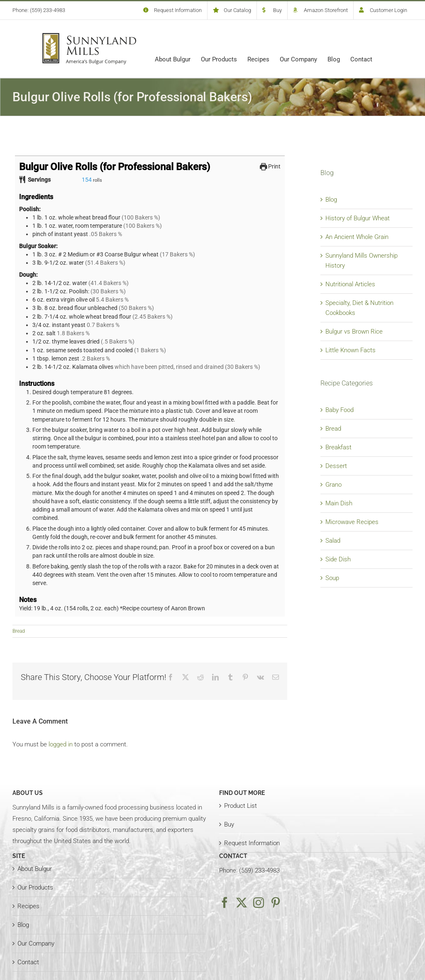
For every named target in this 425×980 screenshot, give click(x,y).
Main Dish (339, 503)
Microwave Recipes (352, 522)
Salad (333, 541)
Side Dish (338, 559)
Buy (229, 824)
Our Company (36, 943)
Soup (332, 578)
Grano (333, 485)
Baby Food (340, 410)
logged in (61, 744)
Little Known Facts (351, 350)
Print (270, 166)
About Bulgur (35, 869)
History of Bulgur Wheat (358, 218)
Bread (19, 631)
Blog (331, 200)
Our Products (35, 887)
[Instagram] (259, 902)
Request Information (252, 843)
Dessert (336, 466)
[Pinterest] (276, 902)
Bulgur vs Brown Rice (354, 332)
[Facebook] (225, 902)
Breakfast (338, 447)
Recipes (28, 906)
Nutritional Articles (350, 284)
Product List (241, 806)
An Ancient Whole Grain (357, 237)
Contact (28, 962)
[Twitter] (242, 902)
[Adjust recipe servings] (87, 180)
